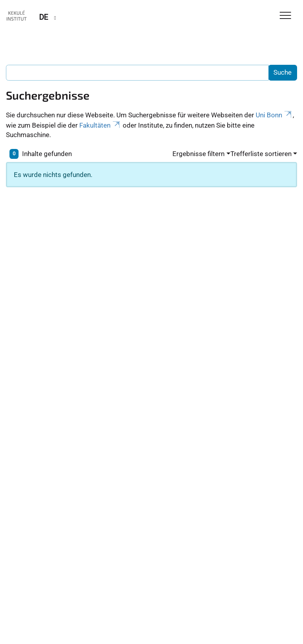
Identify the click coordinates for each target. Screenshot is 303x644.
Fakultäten (100, 125)
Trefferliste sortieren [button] (261, 154)
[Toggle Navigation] (285, 16)
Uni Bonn (274, 115)
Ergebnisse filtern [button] (198, 154)
